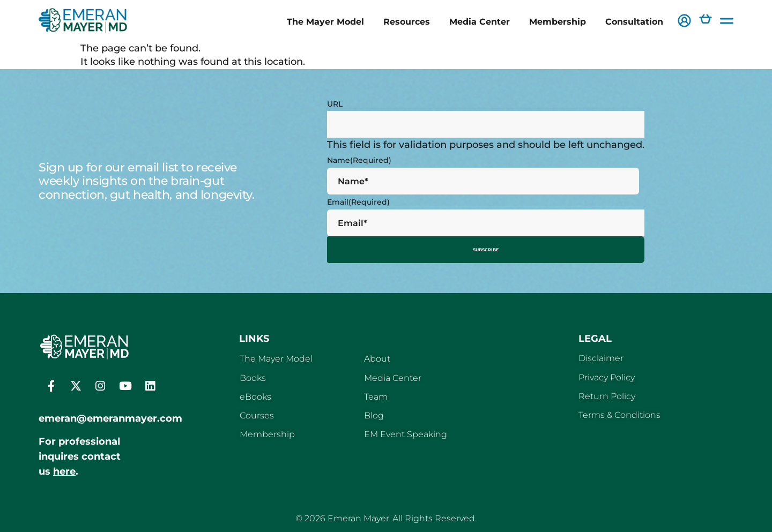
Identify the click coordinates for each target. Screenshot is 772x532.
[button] (684, 22)
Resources (407, 21)
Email (358, 202)
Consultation (634, 21)
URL (335, 104)
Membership (558, 21)
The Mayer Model (325, 21)
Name (359, 160)
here (64, 468)
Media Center (480, 21)
